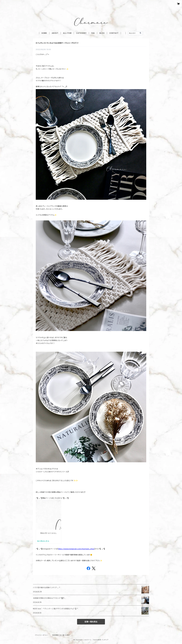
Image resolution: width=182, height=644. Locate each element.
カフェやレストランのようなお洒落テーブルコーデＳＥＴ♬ (57, 43)
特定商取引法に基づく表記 (61, 635)
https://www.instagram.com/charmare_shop (76, 549)
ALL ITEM (67, 33)
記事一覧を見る (91, 622)
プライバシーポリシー (42, 635)
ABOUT (55, 33)
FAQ (93, 33)
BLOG (102, 33)
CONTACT (114, 33)
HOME (44, 33)
